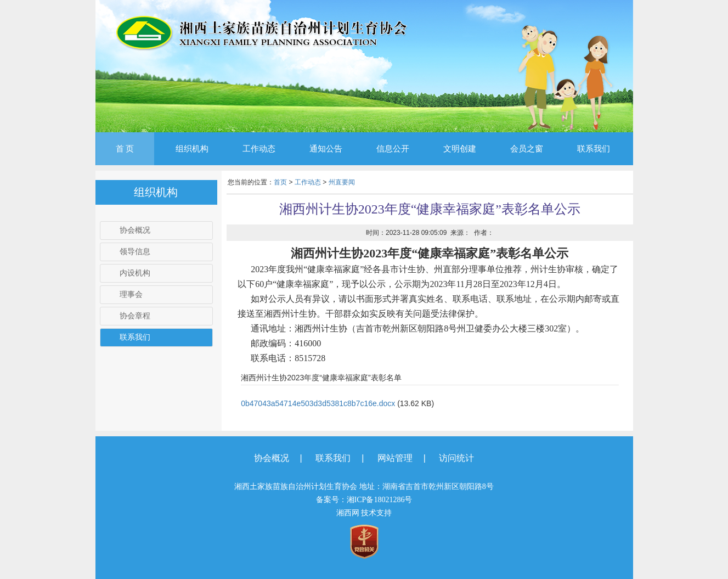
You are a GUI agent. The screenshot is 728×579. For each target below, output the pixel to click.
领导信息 (135, 252)
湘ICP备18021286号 (380, 500)
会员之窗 (527, 149)
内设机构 (135, 273)
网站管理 (395, 458)
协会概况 (135, 230)
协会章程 (135, 316)
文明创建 (460, 149)
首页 (280, 182)
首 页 (125, 149)
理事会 (131, 294)
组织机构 (192, 149)
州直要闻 (342, 182)
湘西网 (348, 513)
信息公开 (393, 149)
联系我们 (594, 149)
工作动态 (259, 149)
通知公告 (326, 149)
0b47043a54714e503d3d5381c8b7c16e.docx (318, 403)
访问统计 (456, 458)
